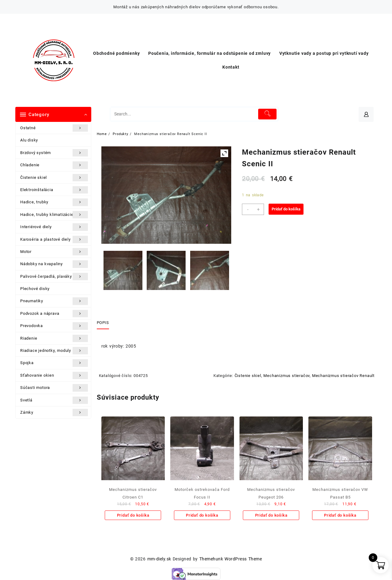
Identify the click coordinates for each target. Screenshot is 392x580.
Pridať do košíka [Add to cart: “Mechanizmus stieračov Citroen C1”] (133, 515)
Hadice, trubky (54, 202)
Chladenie (54, 165)
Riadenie (54, 338)
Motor (54, 252)
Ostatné (54, 128)
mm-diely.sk (159, 559)
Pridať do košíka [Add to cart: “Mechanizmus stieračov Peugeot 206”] (271, 515)
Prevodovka (54, 326)
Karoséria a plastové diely (54, 239)
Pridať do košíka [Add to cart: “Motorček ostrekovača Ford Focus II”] (202, 515)
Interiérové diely (54, 227)
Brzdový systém (54, 153)
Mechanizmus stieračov (286, 376)
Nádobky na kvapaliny (54, 264)
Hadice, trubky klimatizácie (54, 215)
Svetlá (54, 400)
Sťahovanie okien (54, 375)
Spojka (54, 363)
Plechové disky (35, 289)
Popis (103, 323)
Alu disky (29, 140)
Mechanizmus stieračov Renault (343, 376)
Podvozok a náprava (54, 314)
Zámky (54, 412)
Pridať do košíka (286, 209)
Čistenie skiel (54, 178)
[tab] (105, 323)
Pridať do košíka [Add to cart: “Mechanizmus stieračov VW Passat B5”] (340, 515)
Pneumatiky (54, 301)
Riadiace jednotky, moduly (54, 351)
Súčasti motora (54, 388)
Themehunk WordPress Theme (231, 559)
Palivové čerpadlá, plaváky (54, 277)
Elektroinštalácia (54, 190)
